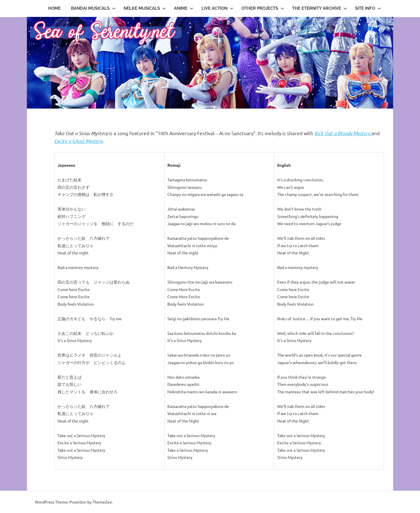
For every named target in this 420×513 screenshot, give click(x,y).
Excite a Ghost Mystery (78, 141)
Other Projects (263, 8)
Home (54, 8)
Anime (184, 8)
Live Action (217, 8)
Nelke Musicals (145, 8)
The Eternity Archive (320, 8)
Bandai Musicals (93, 8)
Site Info (368, 8)
